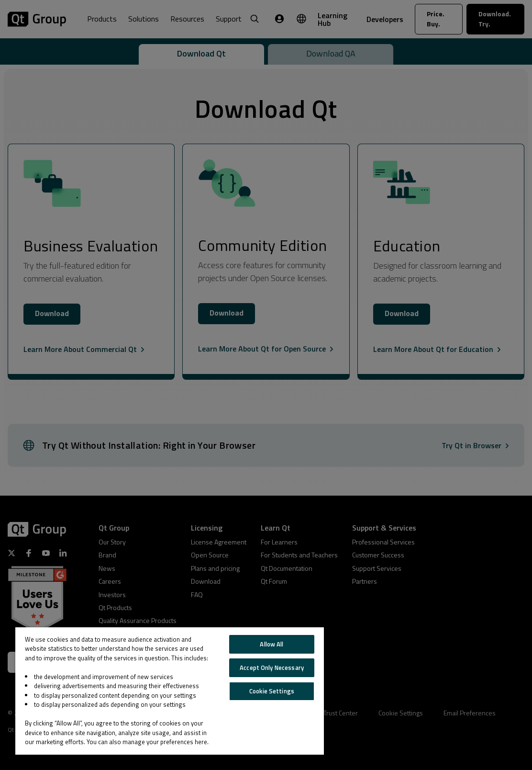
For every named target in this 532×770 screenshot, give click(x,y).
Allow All (272, 644)
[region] (170, 691)
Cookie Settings (272, 691)
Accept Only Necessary (272, 668)
